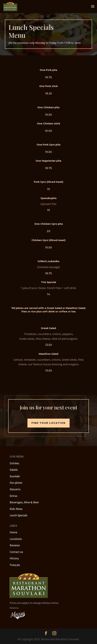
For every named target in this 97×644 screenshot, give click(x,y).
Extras (14, 496)
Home (13, 532)
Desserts (15, 489)
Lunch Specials (19, 515)
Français (15, 565)
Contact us (16, 552)
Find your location (48, 423)
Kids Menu (16, 509)
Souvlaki (15, 476)
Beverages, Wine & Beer (24, 502)
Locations (16, 539)
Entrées (14, 463)
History (14, 558)
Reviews (15, 545)
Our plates (16, 483)
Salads (14, 470)
